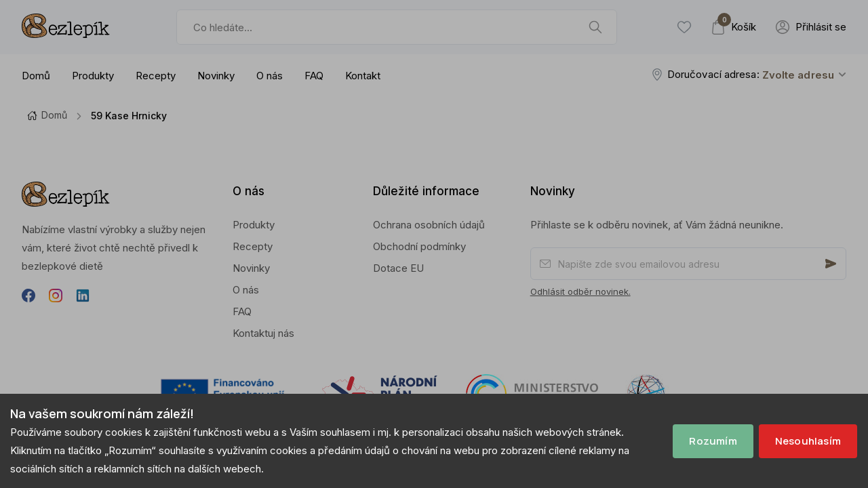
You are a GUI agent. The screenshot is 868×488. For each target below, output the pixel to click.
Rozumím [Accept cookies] (713, 441)
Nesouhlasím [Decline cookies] (808, 441)
